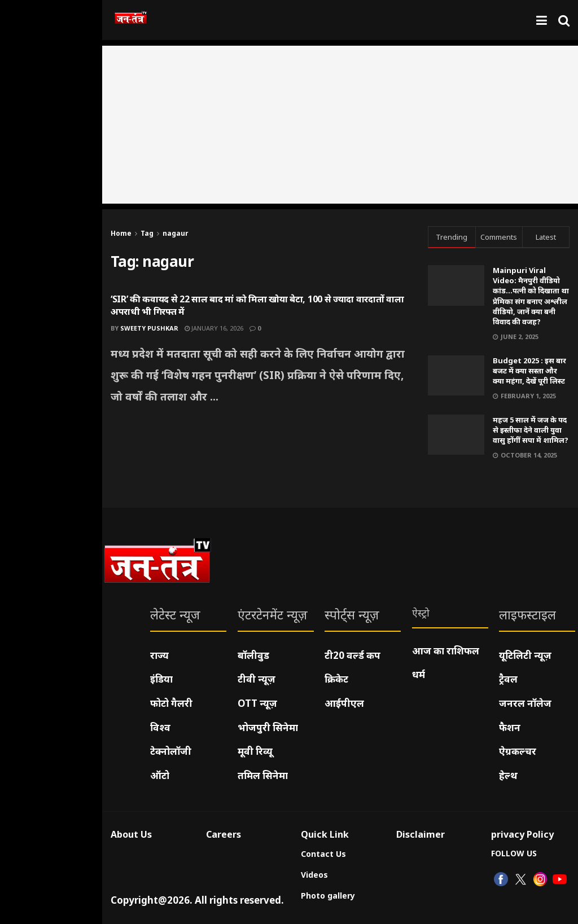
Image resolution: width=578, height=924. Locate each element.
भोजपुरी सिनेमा (268, 727)
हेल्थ (508, 775)
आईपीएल (344, 703)
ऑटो (160, 775)
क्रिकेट (336, 679)
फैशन (510, 727)
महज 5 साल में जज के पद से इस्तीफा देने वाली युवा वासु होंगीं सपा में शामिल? (531, 430)
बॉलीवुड (253, 655)
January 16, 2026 (214, 328)
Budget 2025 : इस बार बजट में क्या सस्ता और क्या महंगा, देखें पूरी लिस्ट (529, 371)
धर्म (419, 674)
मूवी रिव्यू (255, 751)
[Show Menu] (542, 20)
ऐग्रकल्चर (518, 751)
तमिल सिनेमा (263, 775)
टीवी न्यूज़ (257, 679)
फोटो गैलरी (171, 703)
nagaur (176, 233)
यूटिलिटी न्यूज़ (525, 655)
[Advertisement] (340, 125)
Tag (147, 233)
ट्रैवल (508, 679)
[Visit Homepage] (131, 20)
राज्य (159, 655)
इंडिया (161, 679)
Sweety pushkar (149, 328)
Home (121, 233)
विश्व (160, 727)
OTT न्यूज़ (257, 703)
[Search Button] (564, 20)
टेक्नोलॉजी (171, 751)
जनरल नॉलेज (525, 703)
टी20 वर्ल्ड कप (353, 655)
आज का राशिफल (446, 651)
